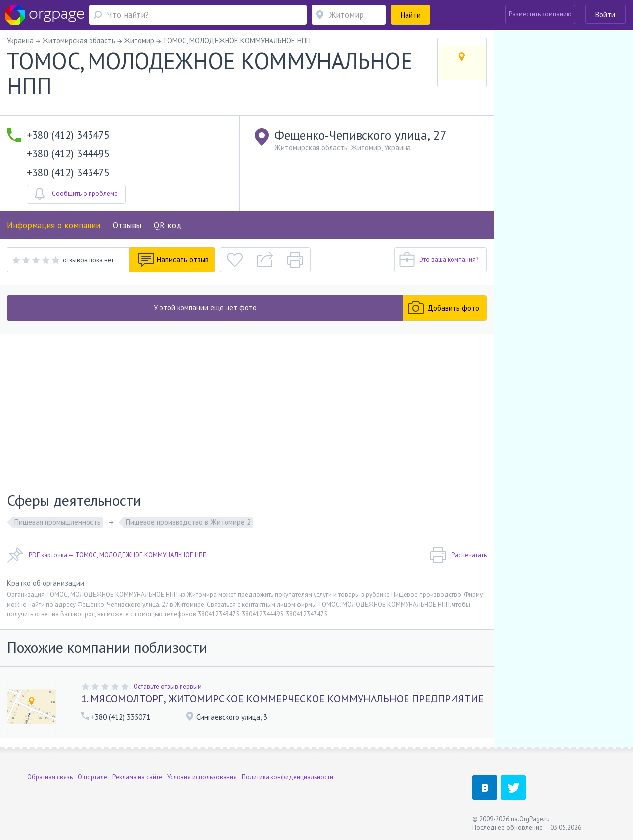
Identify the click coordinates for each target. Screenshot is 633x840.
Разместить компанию (540, 14)
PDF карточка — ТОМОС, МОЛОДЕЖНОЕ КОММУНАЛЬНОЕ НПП (107, 555)
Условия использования (202, 777)
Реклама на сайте (137, 777)
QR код (168, 225)
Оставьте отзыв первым (168, 686)
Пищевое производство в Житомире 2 (188, 522)
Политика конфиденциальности (288, 777)
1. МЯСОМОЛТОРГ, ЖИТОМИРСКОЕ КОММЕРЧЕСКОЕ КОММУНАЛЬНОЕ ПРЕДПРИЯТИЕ (282, 699)
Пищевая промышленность (58, 522)
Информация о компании (54, 225)
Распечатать (458, 555)
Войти (605, 15)
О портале (92, 777)
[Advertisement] (247, 409)
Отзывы (127, 225)
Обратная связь (50, 777)
